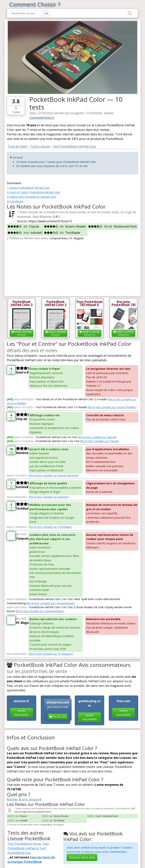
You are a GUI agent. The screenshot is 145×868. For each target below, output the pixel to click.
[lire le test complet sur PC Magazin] (51, 654)
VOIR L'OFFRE (22, 333)
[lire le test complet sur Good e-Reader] (112, 407)
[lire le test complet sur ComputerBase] (51, 603)
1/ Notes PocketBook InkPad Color (28, 188)
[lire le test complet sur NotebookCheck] (54, 475)
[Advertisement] (72, 267)
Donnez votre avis (82, 857)
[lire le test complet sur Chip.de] (97, 437)
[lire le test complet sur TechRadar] (50, 527)
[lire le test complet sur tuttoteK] (49, 497)
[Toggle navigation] (130, 13)
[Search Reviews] (27, 13)
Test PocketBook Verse (24, 844)
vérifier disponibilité (22, 713)
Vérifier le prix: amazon (24, 799)
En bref (18, 157)
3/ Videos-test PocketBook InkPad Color (31, 197)
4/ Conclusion (15, 201)
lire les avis (58, 717)
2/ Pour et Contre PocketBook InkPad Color (34, 192)
